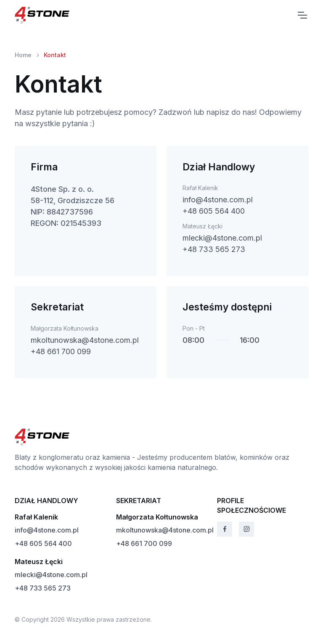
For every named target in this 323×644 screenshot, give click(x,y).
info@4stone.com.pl (218, 200)
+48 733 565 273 (214, 249)
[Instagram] (246, 529)
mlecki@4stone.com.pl (222, 238)
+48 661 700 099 (61, 351)
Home (23, 55)
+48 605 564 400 (214, 211)
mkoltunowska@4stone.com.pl (85, 340)
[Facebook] (225, 529)
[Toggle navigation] (302, 15)
